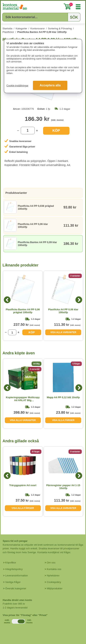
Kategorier (21, 28)
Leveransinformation (17, 576)
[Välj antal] (28, 131)
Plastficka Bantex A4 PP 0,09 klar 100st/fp (42, 32)
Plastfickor (8, 32)
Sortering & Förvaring (60, 28)
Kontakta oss (54, 569)
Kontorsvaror (38, 28)
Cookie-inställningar (18, 85)
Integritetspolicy (14, 569)
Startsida (7, 28)
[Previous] (7, 300)
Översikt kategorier (16, 588)
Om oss (51, 563)
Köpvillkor (11, 563)
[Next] (79, 300)
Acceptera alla (50, 85)
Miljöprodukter (55, 588)
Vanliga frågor (13, 582)
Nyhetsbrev (53, 576)
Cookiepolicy (54, 582)
